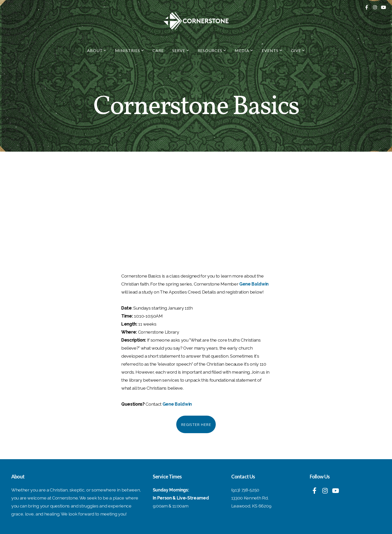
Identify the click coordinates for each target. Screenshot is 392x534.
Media (244, 50)
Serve (181, 50)
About (97, 50)
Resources (212, 50)
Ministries (129, 50)
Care (158, 50)
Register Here (196, 424)
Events (272, 50)
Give (298, 50)
